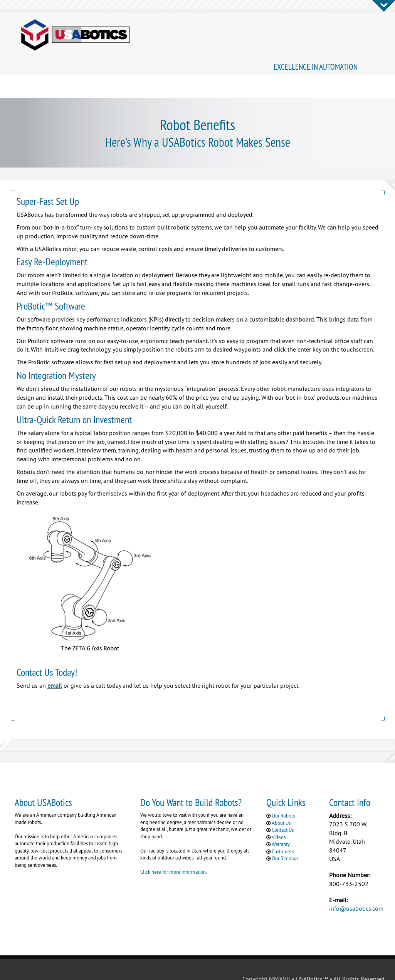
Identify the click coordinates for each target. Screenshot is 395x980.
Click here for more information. (174, 849)
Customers (283, 829)
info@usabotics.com (356, 886)
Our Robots (283, 793)
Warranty (281, 821)
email (55, 663)
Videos (279, 814)
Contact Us (283, 807)
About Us (281, 800)
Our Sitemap (285, 836)
